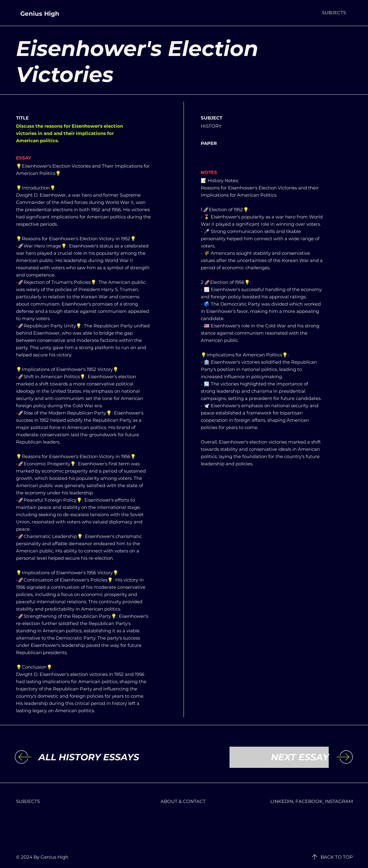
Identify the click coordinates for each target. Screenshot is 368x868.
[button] (334, 13)
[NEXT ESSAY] (279, 757)
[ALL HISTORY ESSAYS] (89, 757)
